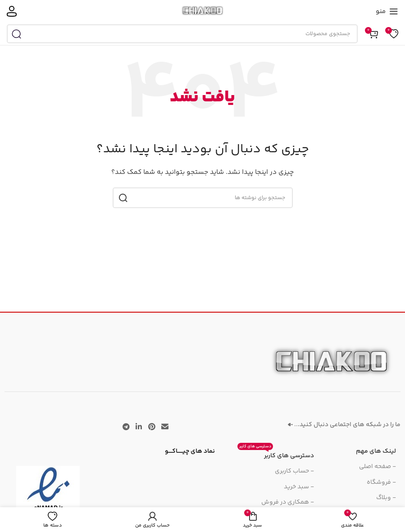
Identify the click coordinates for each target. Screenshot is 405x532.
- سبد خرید (299, 487)
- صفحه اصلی (378, 467)
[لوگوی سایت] (202, 11)
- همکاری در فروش (288, 502)
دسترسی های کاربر (276, 455)
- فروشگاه (381, 482)
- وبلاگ (386, 498)
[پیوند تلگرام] (126, 427)
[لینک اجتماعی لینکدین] (139, 427)
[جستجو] (182, 34)
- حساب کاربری (294, 471)
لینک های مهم (376, 451)
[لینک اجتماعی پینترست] (152, 427)
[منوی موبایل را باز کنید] (387, 11)
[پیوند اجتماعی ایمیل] (165, 427)
